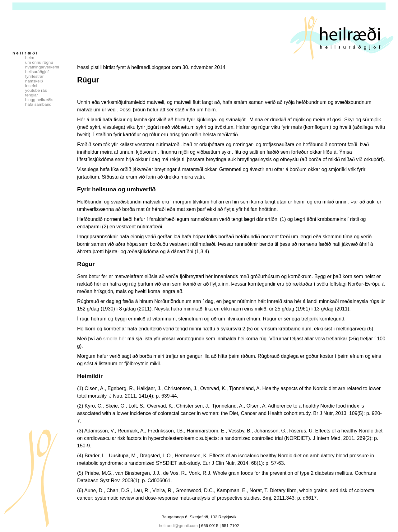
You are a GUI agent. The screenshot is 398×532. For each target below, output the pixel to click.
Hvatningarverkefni (42, 67)
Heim (30, 58)
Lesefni (31, 86)
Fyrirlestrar (34, 76)
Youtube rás (36, 90)
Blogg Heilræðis (39, 100)
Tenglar (32, 95)
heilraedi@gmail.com (178, 526)
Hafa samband (38, 104)
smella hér (115, 339)
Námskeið (34, 81)
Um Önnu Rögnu (39, 62)
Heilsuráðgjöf (37, 72)
